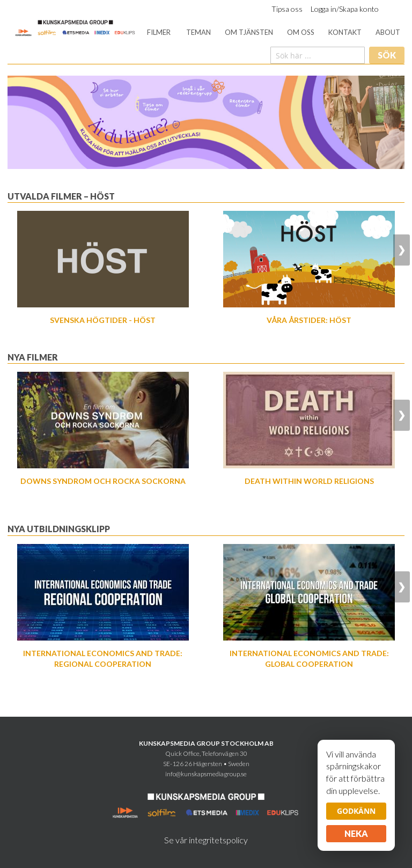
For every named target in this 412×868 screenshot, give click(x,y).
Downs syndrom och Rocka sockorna (103, 481)
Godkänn (356, 811)
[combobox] (318, 55)
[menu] (274, 32)
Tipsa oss (287, 9)
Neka (356, 833)
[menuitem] (159, 32)
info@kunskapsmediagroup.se (206, 774)
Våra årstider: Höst (309, 320)
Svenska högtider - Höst (103, 320)
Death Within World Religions (309, 481)
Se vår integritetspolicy (206, 840)
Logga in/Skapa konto (345, 9)
